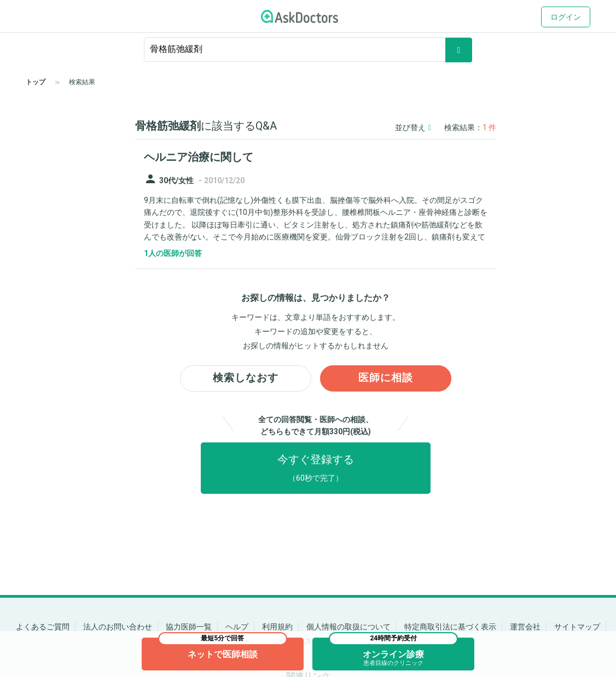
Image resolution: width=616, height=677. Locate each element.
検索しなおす (246, 379)
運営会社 (525, 627)
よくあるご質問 (43, 627)
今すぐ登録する (316, 469)
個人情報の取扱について (348, 627)
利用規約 (277, 627)
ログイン (566, 17)
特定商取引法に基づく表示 (450, 627)
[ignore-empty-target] (308, 49)
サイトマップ (577, 627)
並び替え (413, 127)
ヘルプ (237, 627)
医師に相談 (386, 379)
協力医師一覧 (189, 627)
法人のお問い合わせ (118, 627)
